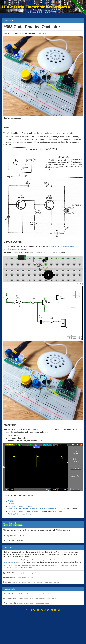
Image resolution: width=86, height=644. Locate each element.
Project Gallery (21, 573)
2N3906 (11, 504)
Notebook (18, 577)
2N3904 (11, 501)
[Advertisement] (43, 628)
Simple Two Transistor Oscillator (21, 506)
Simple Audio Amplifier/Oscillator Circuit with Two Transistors (32, 509)
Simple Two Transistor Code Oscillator (23, 511)
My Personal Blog (27, 603)
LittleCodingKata (30, 598)
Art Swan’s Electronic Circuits (20, 514)
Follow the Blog (32, 582)
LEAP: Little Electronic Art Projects (36, 7)
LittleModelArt (7, 567)
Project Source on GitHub (14, 536)
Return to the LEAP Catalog (14, 540)
